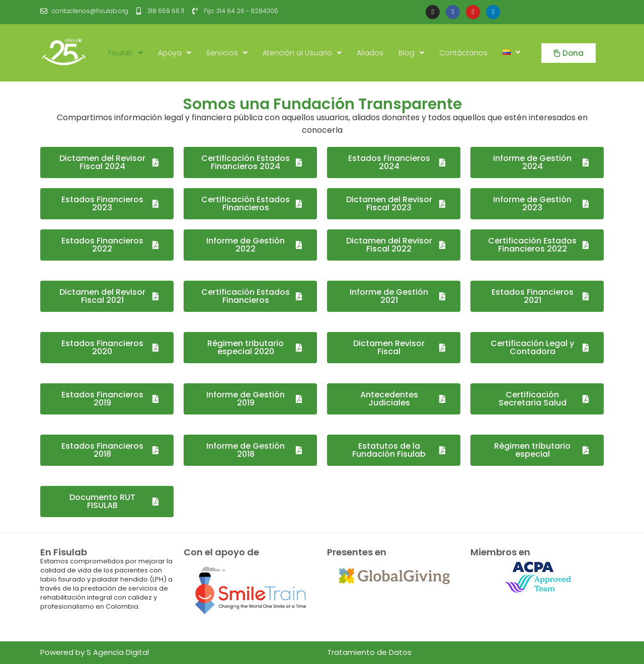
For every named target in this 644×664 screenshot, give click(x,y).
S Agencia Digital (118, 652)
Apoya (175, 53)
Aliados (370, 53)
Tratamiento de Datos (369, 652)
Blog (411, 53)
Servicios (227, 53)
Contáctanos (463, 53)
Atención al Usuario (302, 53)
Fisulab (126, 53)
